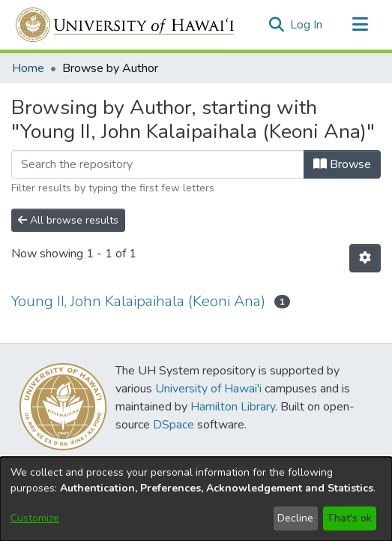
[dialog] (196, 499)
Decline (295, 518)
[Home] (126, 25)
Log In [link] (307, 25)
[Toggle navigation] (360, 25)
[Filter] (158, 164)
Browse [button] (342, 164)
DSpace (174, 425)
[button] (276, 25)
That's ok (349, 518)
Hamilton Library (233, 407)
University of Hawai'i (208, 389)
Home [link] (28, 68)
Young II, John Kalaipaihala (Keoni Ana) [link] (138, 301)
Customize (35, 518)
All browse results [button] (68, 220)
